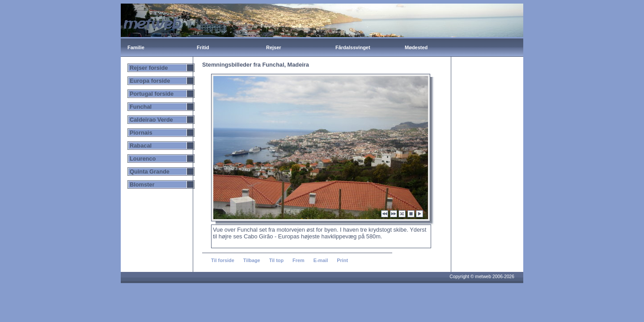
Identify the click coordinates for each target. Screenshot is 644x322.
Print (342, 260)
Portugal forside (152, 94)
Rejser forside (149, 68)
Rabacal (141, 146)
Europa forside (150, 81)
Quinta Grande (150, 172)
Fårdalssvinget (353, 47)
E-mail (321, 260)
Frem (299, 260)
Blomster (142, 184)
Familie (136, 47)
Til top (276, 260)
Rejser (274, 47)
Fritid (203, 47)
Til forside (223, 260)
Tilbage (252, 260)
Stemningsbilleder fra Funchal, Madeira (256, 65)
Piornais (141, 133)
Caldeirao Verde (151, 120)
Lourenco (143, 159)
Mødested (416, 47)
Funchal (141, 107)
